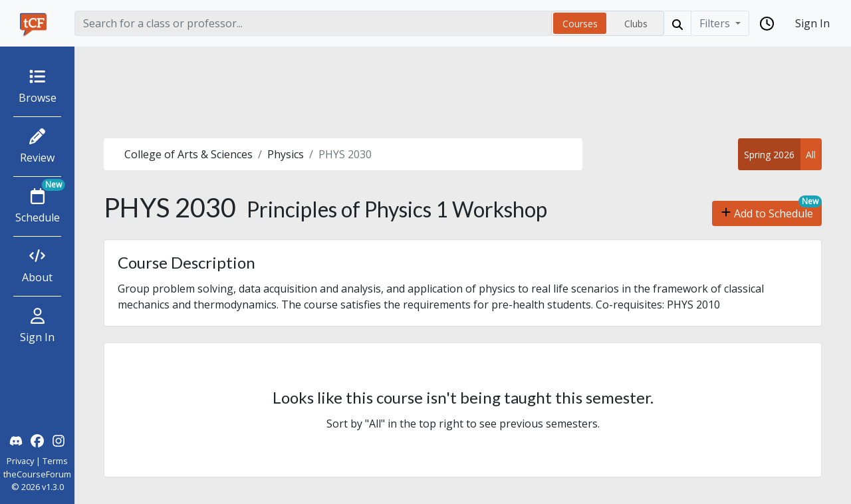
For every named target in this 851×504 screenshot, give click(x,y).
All (811, 155)
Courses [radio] (580, 24)
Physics (286, 154)
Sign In (812, 23)
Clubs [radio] (636, 24)
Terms (55, 461)
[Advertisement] (463, 92)
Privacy (20, 461)
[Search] (313, 23)
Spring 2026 (769, 155)
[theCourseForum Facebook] (37, 440)
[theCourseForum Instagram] (59, 440)
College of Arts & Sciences (188, 154)
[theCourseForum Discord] (16, 440)
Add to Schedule (767, 213)
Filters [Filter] (716, 23)
